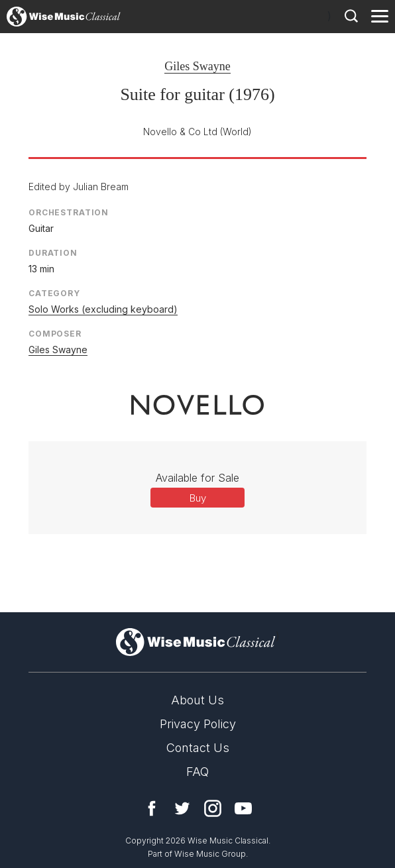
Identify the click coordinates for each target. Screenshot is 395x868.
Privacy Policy (198, 724)
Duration (53, 253)
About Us (197, 700)
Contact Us (198, 748)
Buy (198, 498)
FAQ (197, 772)
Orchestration (69, 212)
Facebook (152, 808)
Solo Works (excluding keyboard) (103, 309)
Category (54, 293)
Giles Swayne (197, 66)
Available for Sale (197, 478)
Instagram (213, 808)
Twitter (182, 808)
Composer (55, 334)
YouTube (243, 808)
